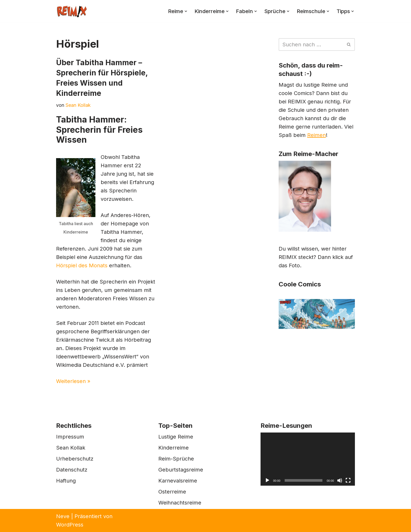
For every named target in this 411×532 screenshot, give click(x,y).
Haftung (66, 481)
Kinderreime (174, 448)
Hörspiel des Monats (82, 265)
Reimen (317, 135)
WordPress (70, 525)
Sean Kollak (78, 105)
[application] (308, 459)
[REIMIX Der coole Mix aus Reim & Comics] (72, 11)
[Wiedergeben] (267, 480)
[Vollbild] (348, 480)
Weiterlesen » (73, 381)
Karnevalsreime (178, 481)
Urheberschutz (75, 459)
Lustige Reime (176, 437)
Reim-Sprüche (176, 459)
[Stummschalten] (340, 480)
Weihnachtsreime (180, 503)
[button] (186, 11)
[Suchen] (311, 45)
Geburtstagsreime (181, 470)
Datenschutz (72, 470)
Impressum (70, 437)
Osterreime (172, 492)
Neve (63, 516)
